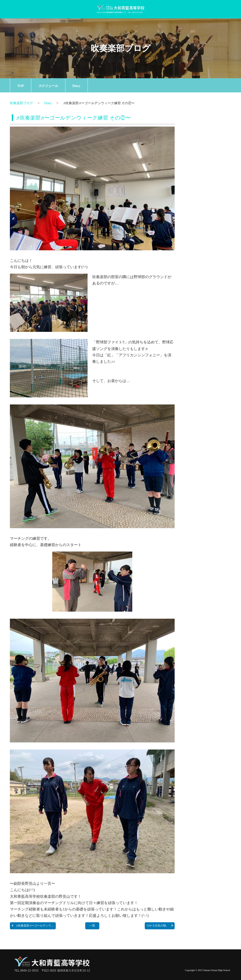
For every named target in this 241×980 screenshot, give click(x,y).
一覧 (92, 926)
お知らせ (208, 117)
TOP (21, 86)
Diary (76, 86)
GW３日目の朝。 (160, 926)
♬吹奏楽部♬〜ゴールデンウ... (32, 926)
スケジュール (48, 86)
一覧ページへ (217, 227)
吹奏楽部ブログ (121, 48)
